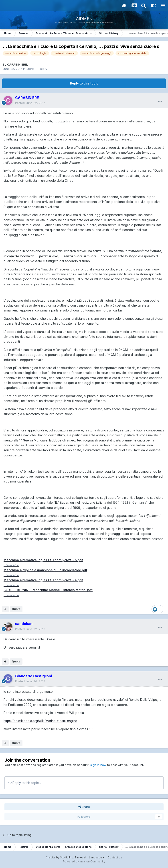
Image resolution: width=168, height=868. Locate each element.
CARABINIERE (17, 64)
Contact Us (115, 857)
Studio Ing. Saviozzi (73, 857)
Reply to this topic (84, 83)
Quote (16, 609)
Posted (30, 103)
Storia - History (37, 69)
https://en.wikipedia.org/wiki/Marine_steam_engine (40, 721)
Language (97, 857)
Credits (51, 857)
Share (84, 807)
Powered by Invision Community (84, 861)
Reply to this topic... (25, 783)
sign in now (98, 765)
